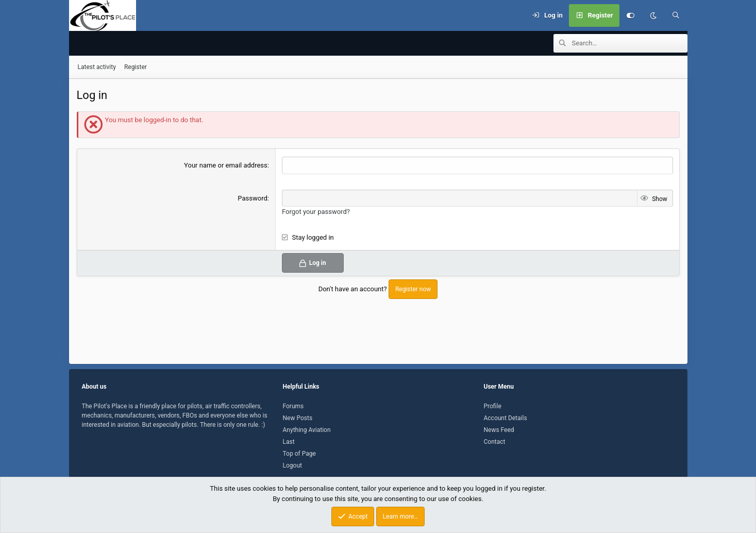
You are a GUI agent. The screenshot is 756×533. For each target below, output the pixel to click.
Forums (293, 406)
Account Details (506, 418)
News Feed (499, 430)
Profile (493, 406)
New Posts (298, 418)
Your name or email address (226, 166)
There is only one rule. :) (233, 425)
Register (136, 68)
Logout (292, 465)
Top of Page (299, 454)
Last (289, 442)
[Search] (676, 15)
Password (252, 199)
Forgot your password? (316, 212)
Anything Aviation (307, 430)
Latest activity (97, 68)
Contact (495, 442)
